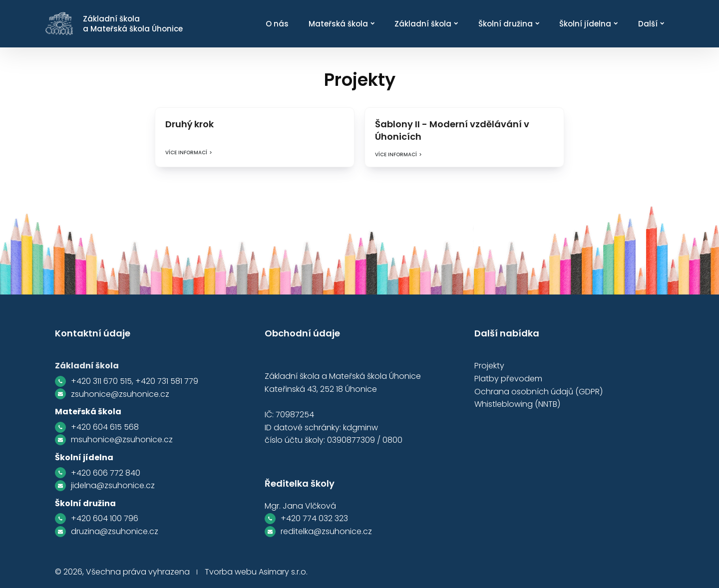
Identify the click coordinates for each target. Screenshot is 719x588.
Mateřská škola (342, 24)
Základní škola (426, 24)
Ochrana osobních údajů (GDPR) (539, 392)
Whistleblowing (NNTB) (517, 404)
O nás (277, 24)
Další (651, 24)
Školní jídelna (588, 24)
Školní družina (509, 24)
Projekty (489, 366)
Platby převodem (508, 379)
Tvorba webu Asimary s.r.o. (256, 572)
